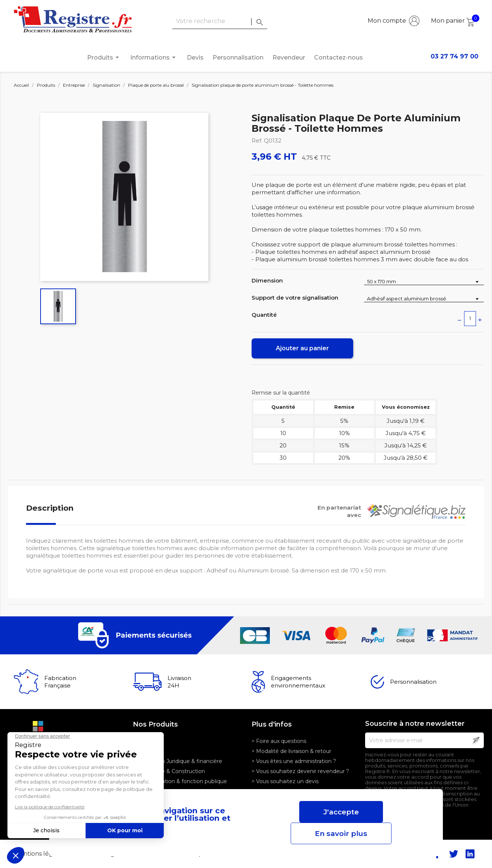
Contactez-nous (338, 58)
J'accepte (341, 812)
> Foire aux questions (279, 741)
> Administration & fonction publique (180, 781)
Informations (154, 58)
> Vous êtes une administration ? (294, 761)
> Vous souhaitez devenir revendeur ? (300, 771)
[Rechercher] (220, 21)
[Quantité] (470, 319)
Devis (195, 58)
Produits (104, 58)
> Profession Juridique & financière (178, 761)
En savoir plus (341, 833)
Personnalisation (238, 58)
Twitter (454, 854)
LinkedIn (470, 854)
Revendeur (289, 58)
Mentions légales (40, 854)
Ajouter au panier (302, 348)
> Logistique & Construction (169, 771)
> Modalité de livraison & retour (291, 751)
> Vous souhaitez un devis (285, 781)
